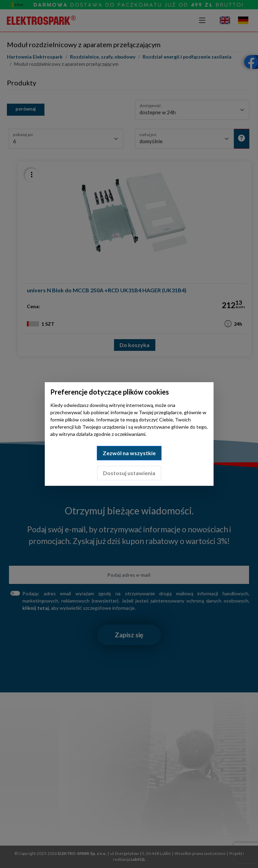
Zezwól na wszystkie (129, 453)
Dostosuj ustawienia (129, 473)
